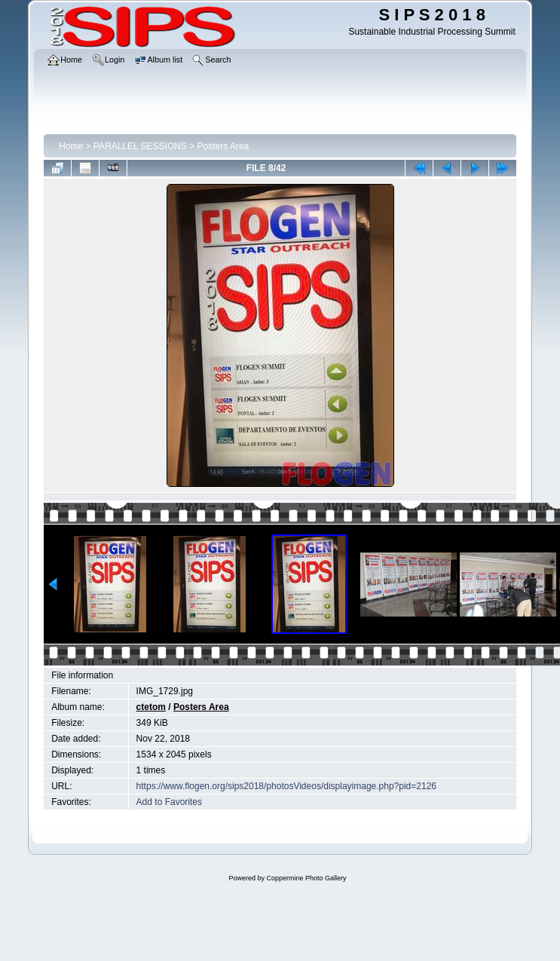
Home (71, 146)
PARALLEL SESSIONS (140, 146)
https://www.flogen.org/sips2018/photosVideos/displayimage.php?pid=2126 (286, 786)
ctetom (151, 707)
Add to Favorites (169, 802)
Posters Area (223, 146)
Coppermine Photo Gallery (306, 878)
